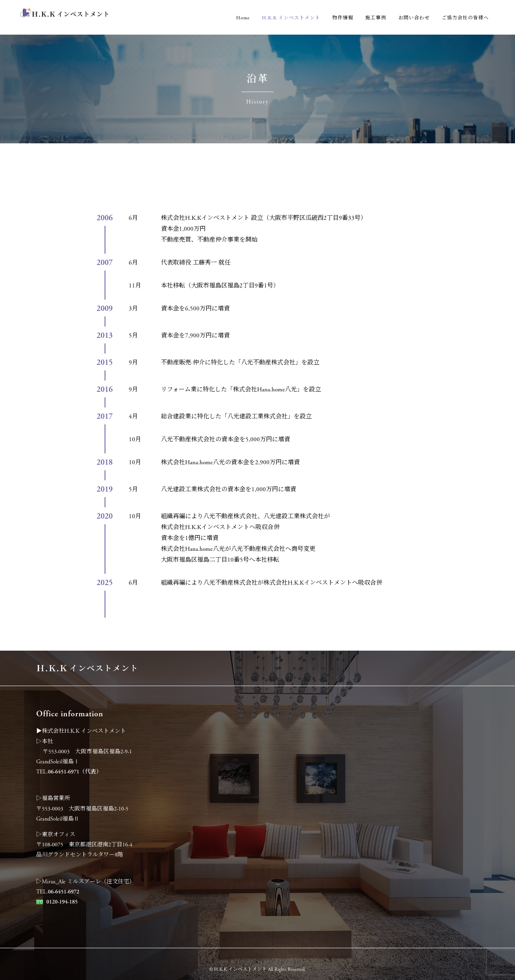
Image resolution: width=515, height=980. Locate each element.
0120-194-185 (62, 902)
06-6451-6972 (64, 892)
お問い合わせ (414, 18)
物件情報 (343, 18)
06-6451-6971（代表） (75, 772)
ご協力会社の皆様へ (465, 18)
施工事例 (376, 18)
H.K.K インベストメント (291, 18)
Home (243, 18)
